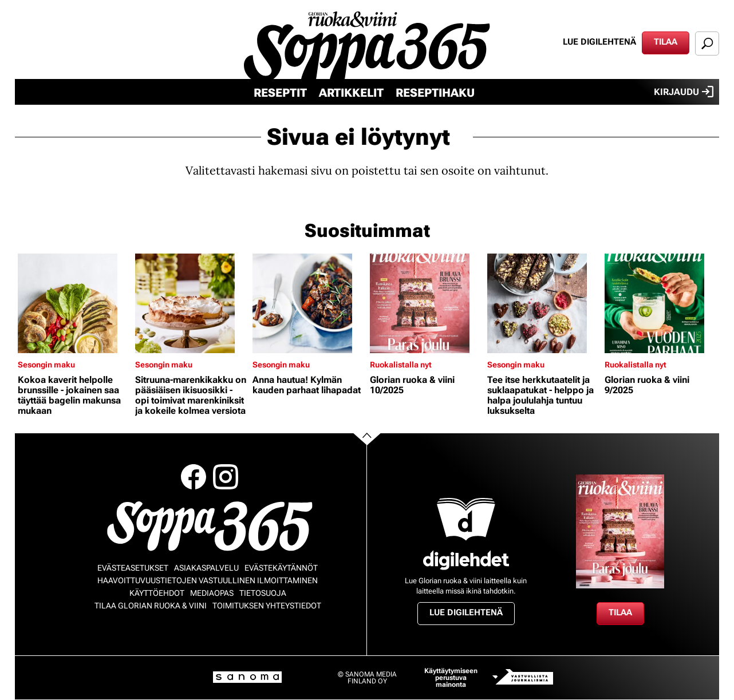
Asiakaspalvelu (206, 568)
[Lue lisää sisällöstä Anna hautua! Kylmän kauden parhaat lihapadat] (308, 303)
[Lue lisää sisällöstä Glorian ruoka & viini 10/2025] (426, 303)
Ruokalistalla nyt (401, 365)
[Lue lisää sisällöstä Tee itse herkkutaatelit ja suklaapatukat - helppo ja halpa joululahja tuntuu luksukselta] (543, 303)
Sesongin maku (46, 365)
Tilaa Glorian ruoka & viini (151, 606)
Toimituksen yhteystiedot (267, 606)
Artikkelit (351, 93)
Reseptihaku (435, 93)
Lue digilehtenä (599, 42)
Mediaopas (212, 593)
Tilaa (666, 42)
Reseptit (280, 93)
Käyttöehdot (157, 593)
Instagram (226, 477)
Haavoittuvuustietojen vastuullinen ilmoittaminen (208, 580)
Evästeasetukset (133, 568)
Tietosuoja (263, 593)
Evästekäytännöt (281, 568)
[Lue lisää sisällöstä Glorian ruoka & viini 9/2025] (660, 303)
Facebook (194, 477)
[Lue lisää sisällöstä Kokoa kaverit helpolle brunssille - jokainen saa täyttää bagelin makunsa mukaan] (74, 303)
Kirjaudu (684, 92)
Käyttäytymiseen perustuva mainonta (451, 678)
